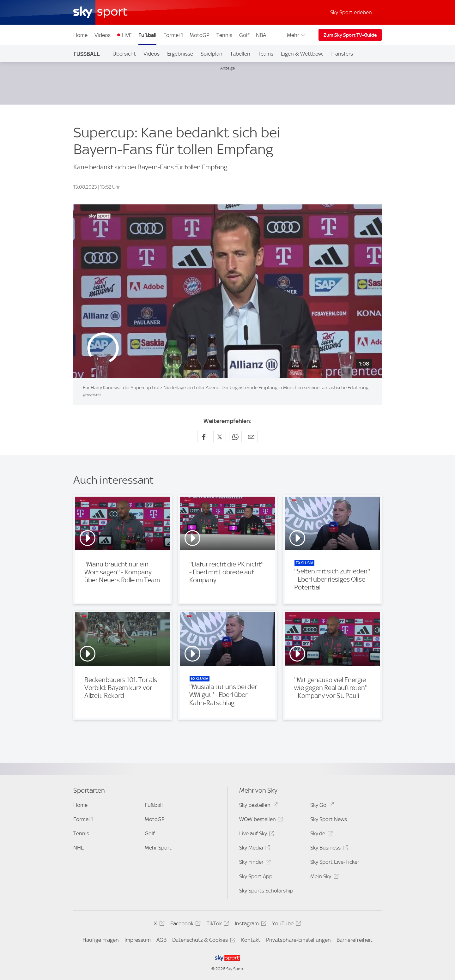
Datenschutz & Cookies (203, 941)
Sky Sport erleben (351, 12)
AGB (161, 940)
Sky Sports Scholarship (266, 891)
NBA (261, 35)
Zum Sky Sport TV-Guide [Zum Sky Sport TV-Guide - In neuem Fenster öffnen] (350, 35)
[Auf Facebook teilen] (204, 437)
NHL (79, 848)
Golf (244, 35)
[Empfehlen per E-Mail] (251, 437)
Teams (266, 54)
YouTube (285, 925)
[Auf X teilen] (220, 437)
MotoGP (200, 35)
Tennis (224, 35)
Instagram (249, 925)
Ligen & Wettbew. (302, 54)
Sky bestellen (258, 806)
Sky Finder (254, 863)
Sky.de (320, 835)
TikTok (217, 925)
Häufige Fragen (101, 940)
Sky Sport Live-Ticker (335, 862)
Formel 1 (173, 35)
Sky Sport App (256, 876)
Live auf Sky (256, 835)
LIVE (127, 35)
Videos (103, 35)
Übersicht (124, 54)
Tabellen (240, 54)
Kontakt (251, 940)
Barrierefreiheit (355, 940)
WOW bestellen (260, 820)
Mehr (297, 35)
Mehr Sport (158, 848)
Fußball (147, 35)
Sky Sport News (329, 819)
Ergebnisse (180, 54)
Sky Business (328, 849)
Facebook (185, 925)
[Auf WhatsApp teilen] (235, 437)
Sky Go (321, 806)
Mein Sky (323, 877)
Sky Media (254, 849)
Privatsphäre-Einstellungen (298, 940)
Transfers (342, 54)
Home (80, 35)
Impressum (138, 940)
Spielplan (212, 54)
